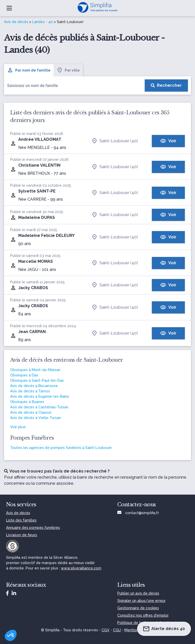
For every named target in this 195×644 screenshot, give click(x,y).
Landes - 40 (43, 22)
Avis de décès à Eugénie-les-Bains (40, 396)
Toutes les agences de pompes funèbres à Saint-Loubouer (61, 448)
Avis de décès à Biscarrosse (34, 386)
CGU (117, 630)
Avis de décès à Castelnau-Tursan (39, 407)
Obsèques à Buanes (27, 402)
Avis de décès (16, 22)
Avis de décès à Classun (31, 412)
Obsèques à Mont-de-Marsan (35, 370)
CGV (105, 630)
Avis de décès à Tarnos (30, 391)
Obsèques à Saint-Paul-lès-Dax (37, 380)
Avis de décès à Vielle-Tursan (36, 418)
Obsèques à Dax (24, 375)
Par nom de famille (29, 70)
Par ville (68, 70)
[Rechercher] (166, 85)
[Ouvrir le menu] (9, 8)
